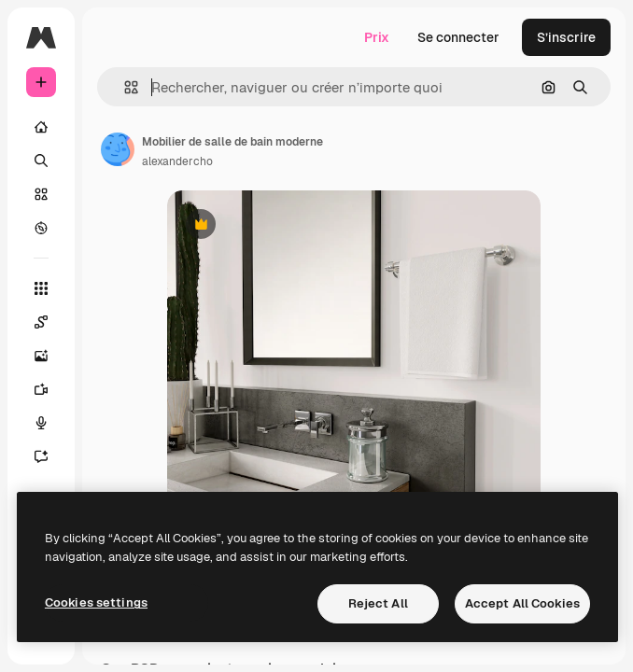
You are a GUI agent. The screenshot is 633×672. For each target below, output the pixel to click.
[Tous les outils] (41, 288)
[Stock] (41, 194)
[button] (124, 87)
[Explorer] (41, 228)
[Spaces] (41, 322)
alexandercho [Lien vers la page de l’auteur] (177, 161)
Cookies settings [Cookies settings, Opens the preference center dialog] (96, 602)
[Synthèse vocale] (41, 423)
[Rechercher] (41, 161)
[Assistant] (41, 456)
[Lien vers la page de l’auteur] (118, 149)
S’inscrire (566, 37)
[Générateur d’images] (41, 356)
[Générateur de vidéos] (41, 389)
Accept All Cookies (522, 603)
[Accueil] (41, 127)
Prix (377, 37)
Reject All (378, 603)
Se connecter (458, 37)
